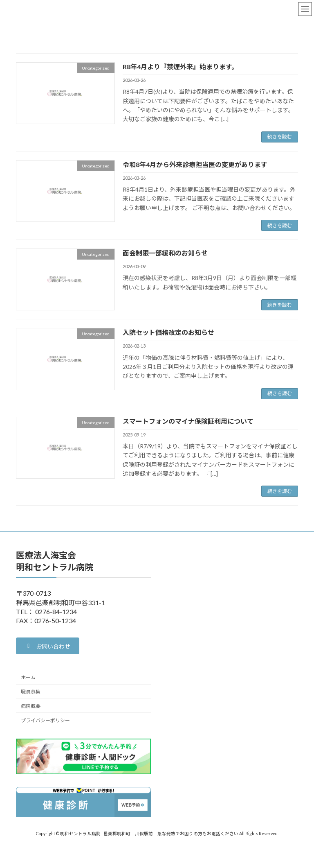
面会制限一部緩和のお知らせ (165, 253)
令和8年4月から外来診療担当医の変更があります (195, 164)
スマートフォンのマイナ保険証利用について (188, 421)
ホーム (28, 678)
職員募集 (31, 692)
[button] (48, 646)
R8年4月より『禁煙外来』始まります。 (180, 67)
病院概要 (31, 706)
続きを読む (280, 137)
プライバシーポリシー (45, 720)
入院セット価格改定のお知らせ (168, 332)
